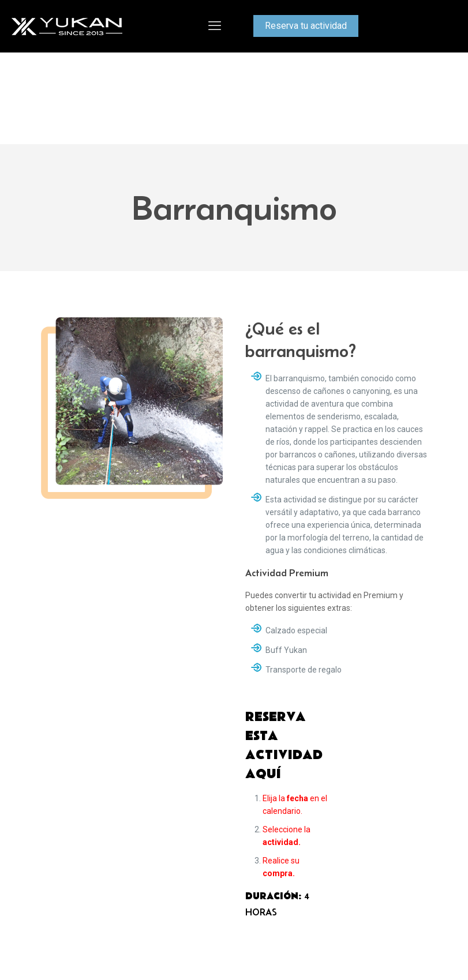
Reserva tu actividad (306, 26)
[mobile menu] (215, 26)
